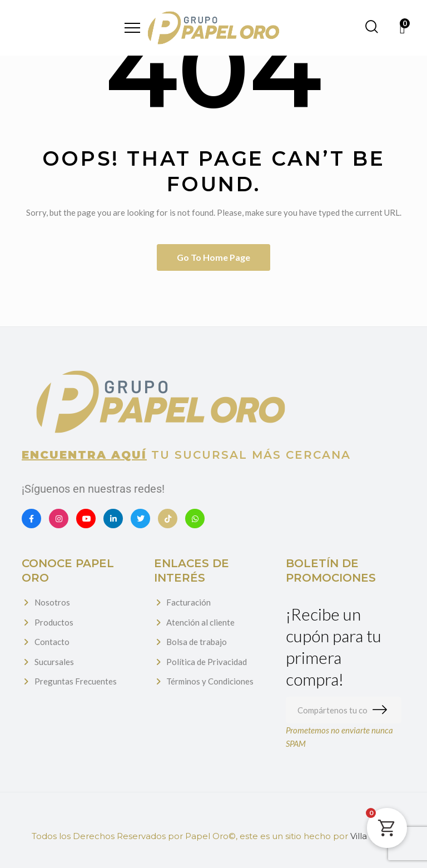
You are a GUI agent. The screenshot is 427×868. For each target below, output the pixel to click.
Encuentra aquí (84, 455)
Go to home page (213, 257)
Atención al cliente (200, 622)
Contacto (52, 642)
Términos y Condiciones (210, 681)
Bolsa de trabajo (197, 642)
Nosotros (52, 602)
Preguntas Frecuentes (76, 681)
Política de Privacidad (207, 662)
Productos (54, 622)
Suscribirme (382, 710)
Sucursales (54, 662)
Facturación (188, 602)
